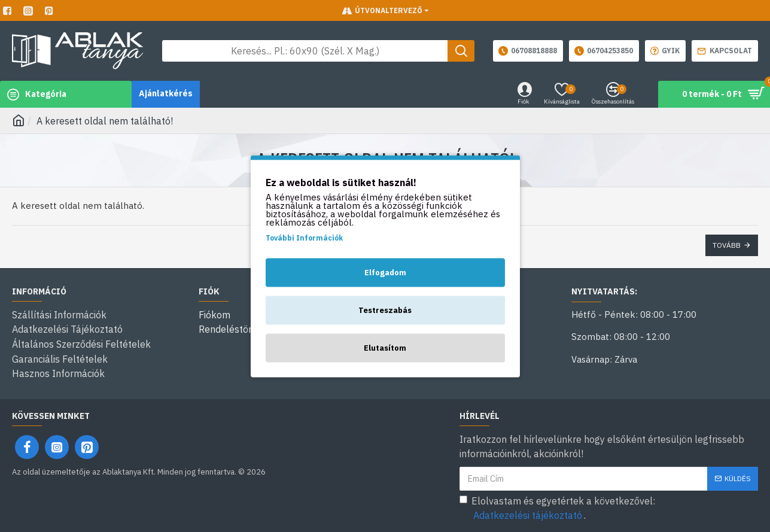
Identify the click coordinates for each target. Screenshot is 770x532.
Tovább (727, 245)
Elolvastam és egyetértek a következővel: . (557, 506)
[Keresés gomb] (461, 51)
